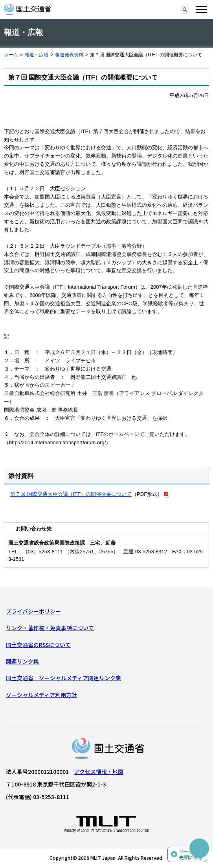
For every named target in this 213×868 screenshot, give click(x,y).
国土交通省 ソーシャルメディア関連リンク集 (63, 678)
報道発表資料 (69, 55)
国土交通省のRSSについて (38, 645)
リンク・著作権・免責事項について (50, 628)
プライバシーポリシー (33, 611)
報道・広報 (37, 55)
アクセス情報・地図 (99, 772)
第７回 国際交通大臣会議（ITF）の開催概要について (71, 494)
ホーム (11, 55)
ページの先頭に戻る (191, 854)
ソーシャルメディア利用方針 (41, 695)
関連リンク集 (22, 661)
